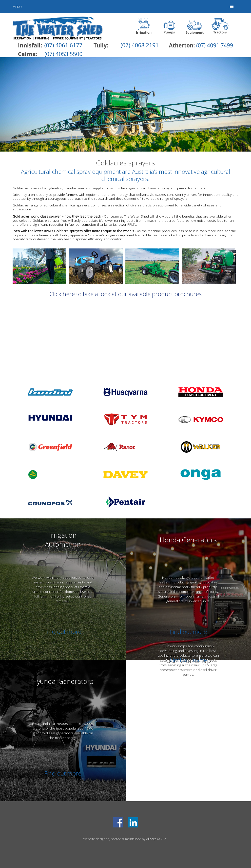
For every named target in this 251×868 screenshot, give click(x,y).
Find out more (63, 632)
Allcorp (151, 839)
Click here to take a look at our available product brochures (125, 294)
